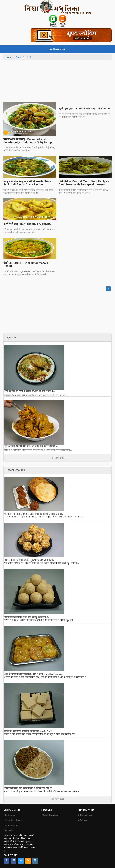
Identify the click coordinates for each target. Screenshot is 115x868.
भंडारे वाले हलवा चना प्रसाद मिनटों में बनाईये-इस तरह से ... (29, 788)
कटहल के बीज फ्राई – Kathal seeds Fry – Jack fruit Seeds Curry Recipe (27, 183)
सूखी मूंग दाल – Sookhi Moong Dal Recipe (84, 109)
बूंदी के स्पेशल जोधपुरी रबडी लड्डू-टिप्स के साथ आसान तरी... (30, 560)
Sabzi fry (21, 57)
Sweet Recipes (16, 470)
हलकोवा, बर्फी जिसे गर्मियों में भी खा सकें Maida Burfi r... (30, 731)
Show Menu (57, 49)
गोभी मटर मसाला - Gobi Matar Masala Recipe (26, 265)
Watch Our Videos (51, 815)
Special (11, 338)
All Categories (12, 825)
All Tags (9, 830)
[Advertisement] (57, 82)
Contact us (10, 815)
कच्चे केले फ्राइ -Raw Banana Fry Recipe (27, 224)
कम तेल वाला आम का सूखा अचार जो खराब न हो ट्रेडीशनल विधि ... (31, 446)
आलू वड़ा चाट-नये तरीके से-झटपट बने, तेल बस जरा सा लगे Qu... (30, 391)
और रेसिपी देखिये (58, 458)
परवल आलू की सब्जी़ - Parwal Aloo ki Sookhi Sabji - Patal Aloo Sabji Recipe (28, 141)
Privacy (83, 820)
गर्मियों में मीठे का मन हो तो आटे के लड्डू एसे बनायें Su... (28, 617)
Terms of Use (86, 815)
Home (9, 57)
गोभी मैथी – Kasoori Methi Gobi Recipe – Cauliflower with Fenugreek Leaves (84, 183)
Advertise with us (13, 820)
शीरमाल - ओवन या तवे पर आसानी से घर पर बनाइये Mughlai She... (34, 514)
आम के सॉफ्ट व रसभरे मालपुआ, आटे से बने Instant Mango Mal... (34, 674)
